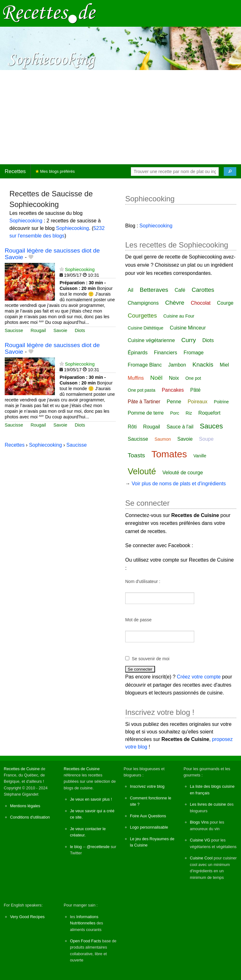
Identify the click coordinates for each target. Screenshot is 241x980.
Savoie (60, 330)
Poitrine (221, 402)
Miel (224, 365)
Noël (156, 378)
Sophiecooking (26, 221)
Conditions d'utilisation (30, 817)
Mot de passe (138, 620)
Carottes (203, 290)
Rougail (38, 330)
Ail (131, 290)
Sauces (211, 426)
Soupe (206, 439)
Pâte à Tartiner (144, 402)
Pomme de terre (146, 413)
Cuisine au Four (179, 316)
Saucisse (14, 330)
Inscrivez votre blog (147, 786)
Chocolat (201, 303)
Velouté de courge (183, 473)
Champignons (143, 303)
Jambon (177, 365)
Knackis (203, 365)
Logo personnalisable (149, 827)
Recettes (15, 171)
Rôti (132, 427)
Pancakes (173, 390)
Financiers (166, 353)
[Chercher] (230, 171)
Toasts (136, 455)
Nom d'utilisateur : (143, 581)
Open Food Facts (86, 941)
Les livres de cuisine (208, 804)
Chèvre (175, 303)
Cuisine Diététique (146, 328)
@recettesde (98, 847)
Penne (174, 402)
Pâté (195, 390)
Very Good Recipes (27, 917)
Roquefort (209, 413)
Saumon (163, 439)
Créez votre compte (199, 677)
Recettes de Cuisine (22, 769)
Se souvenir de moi (151, 659)
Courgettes (142, 316)
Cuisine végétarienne (151, 340)
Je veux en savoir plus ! (91, 799)
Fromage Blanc (145, 365)
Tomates (169, 454)
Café (180, 290)
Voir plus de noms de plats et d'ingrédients (179, 484)
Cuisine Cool (201, 858)
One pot (193, 378)
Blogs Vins (199, 822)
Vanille (200, 456)
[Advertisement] (120, 117)
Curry (189, 340)
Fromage (194, 353)
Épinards (138, 353)
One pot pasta (142, 390)
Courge (225, 303)
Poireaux (198, 402)
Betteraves (154, 290)
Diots (80, 330)
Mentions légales (25, 806)
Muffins (136, 378)
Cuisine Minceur (188, 328)
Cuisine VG (200, 840)
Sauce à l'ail (180, 427)
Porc (175, 413)
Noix (174, 378)
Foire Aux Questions (148, 816)
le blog (76, 847)
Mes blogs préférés (55, 171)
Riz (189, 413)
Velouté (142, 471)
